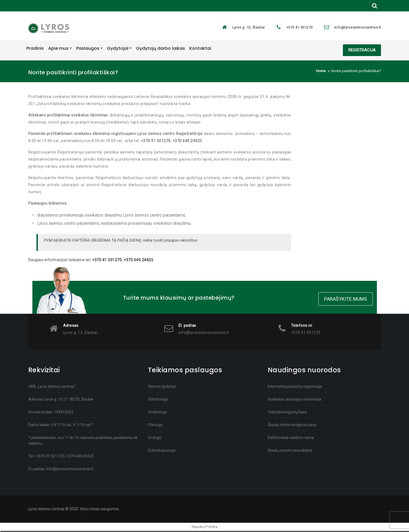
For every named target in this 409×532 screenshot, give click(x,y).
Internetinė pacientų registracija (295, 388)
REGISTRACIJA (362, 52)
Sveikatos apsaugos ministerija (294, 400)
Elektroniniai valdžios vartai (291, 439)
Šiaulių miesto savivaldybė (290, 451)
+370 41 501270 (299, 28)
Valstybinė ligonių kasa (287, 413)
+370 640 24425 (187, 143)
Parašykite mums (346, 300)
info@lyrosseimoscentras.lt (358, 28)
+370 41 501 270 (50, 457)
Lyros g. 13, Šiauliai (248, 28)
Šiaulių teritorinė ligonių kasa (292, 426)
